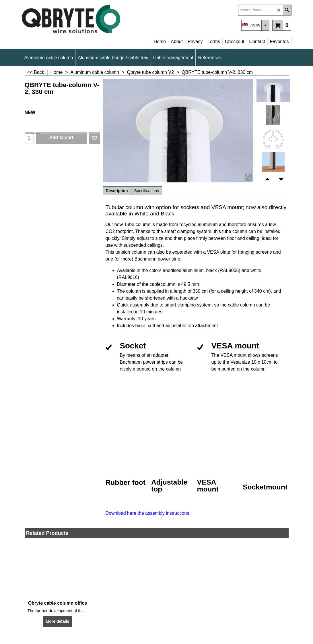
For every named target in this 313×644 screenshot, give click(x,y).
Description (117, 191)
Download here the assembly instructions (147, 513)
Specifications (147, 191)
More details (58, 621)
